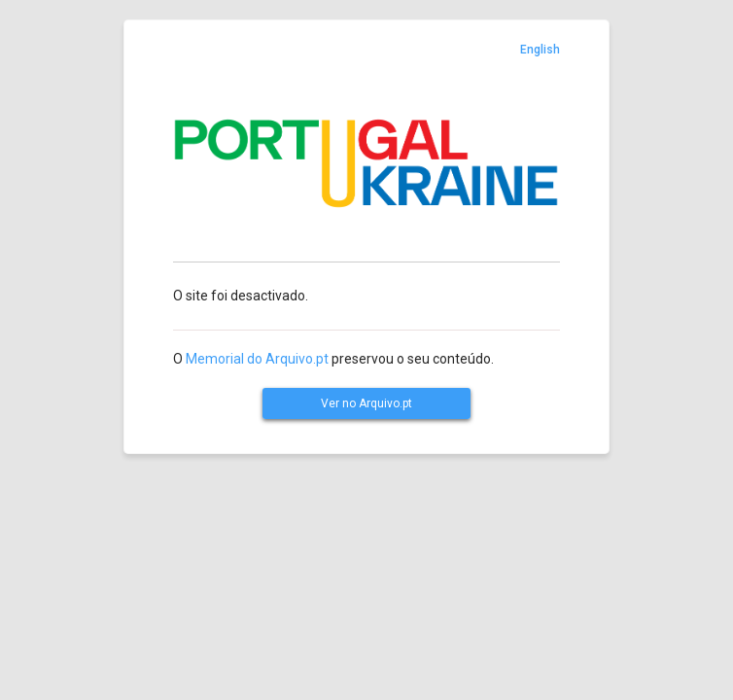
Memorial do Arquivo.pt (257, 359)
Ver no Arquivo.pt (366, 403)
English (540, 50)
